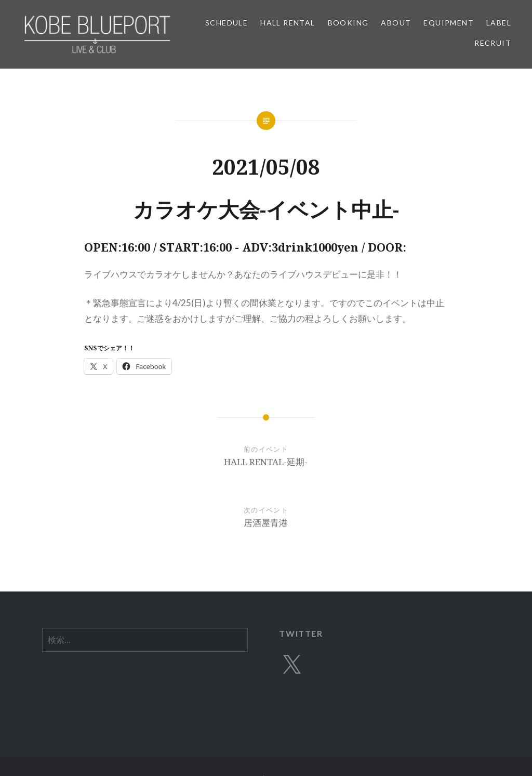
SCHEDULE (227, 23)
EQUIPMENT (449, 23)
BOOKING (348, 23)
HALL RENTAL (288, 23)
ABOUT (396, 23)
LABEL (499, 23)
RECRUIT (493, 43)
